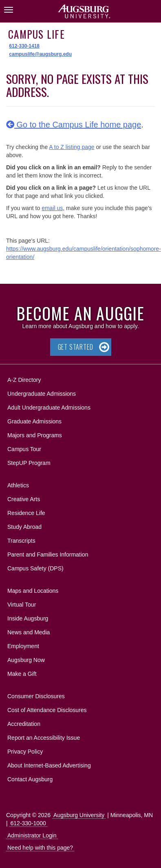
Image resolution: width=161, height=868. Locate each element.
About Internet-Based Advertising (49, 765)
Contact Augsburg (30, 779)
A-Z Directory (24, 380)
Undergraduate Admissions (42, 394)
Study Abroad (24, 527)
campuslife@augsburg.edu (40, 54)
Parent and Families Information (48, 555)
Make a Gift (22, 674)
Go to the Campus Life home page (74, 125)
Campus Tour (24, 449)
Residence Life (26, 513)
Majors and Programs (34, 434)
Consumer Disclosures (36, 696)
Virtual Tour (22, 605)
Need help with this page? (40, 848)
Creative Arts (24, 499)
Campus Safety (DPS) (35, 568)
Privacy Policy (25, 752)
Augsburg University (79, 815)
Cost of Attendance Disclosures (47, 710)
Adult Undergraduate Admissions (49, 408)
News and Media (29, 632)
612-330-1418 (24, 46)
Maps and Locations (33, 591)
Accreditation (24, 724)
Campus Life (36, 34)
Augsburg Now (26, 660)
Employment (23, 646)
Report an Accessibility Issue (44, 738)
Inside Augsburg (28, 618)
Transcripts (21, 541)
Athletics (18, 485)
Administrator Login (32, 835)
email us (52, 208)
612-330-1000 (28, 823)
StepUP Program (29, 463)
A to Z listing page (72, 147)
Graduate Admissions (34, 421)
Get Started (76, 347)
